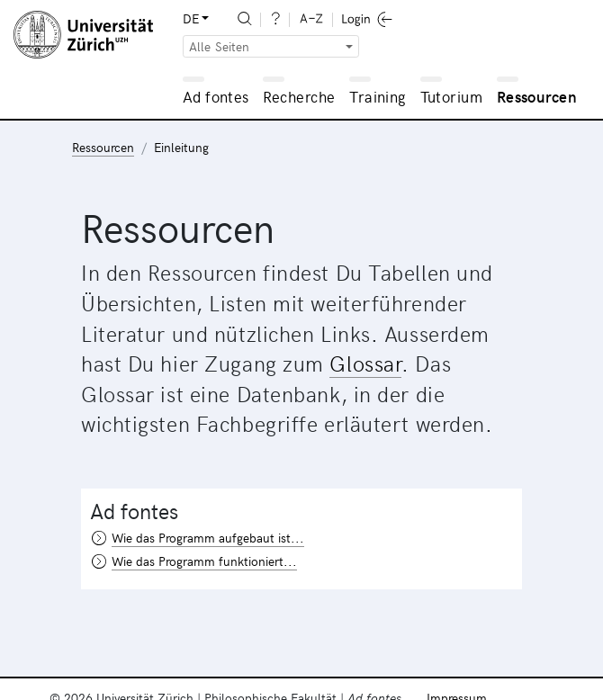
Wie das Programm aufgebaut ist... (208, 538)
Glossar (365, 363)
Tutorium (451, 96)
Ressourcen (537, 96)
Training (378, 96)
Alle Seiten (220, 46)
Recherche (299, 96)
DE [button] (191, 18)
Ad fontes (216, 96)
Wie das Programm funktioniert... (204, 561)
